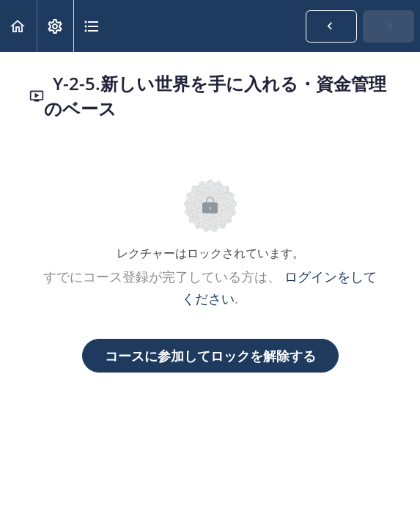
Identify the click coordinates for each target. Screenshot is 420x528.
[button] (18, 26)
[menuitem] (55, 26)
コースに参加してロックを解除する (210, 356)
